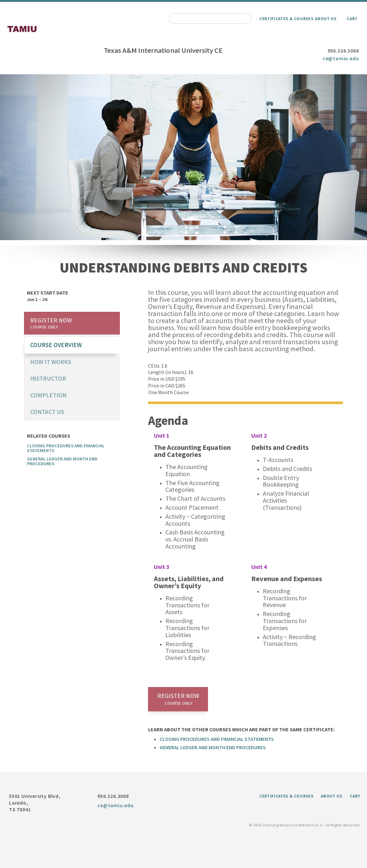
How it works (51, 362)
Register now (178, 699)
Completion (48, 395)
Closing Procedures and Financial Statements (217, 739)
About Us (326, 19)
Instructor (48, 378)
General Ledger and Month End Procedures (213, 747)
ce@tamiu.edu (341, 58)
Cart (352, 19)
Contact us (47, 412)
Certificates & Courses (286, 19)
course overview (56, 345)
